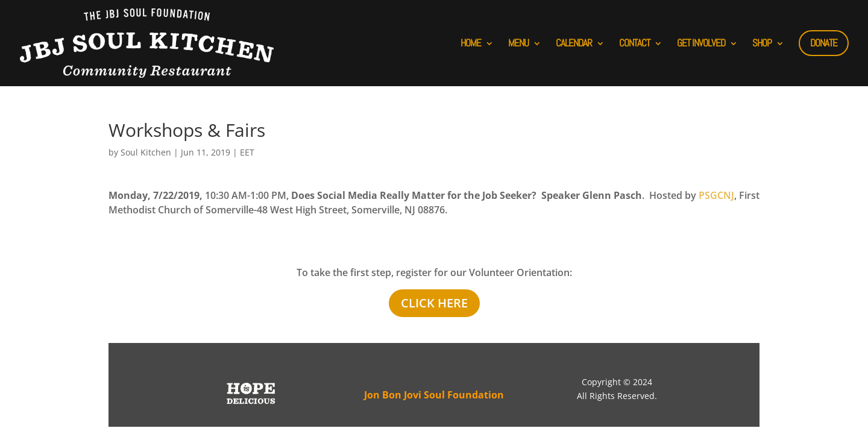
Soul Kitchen (146, 152)
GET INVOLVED (701, 43)
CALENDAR (574, 43)
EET (247, 152)
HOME (471, 43)
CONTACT (634, 43)
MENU (518, 43)
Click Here (434, 303)
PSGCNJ (716, 195)
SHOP (762, 43)
